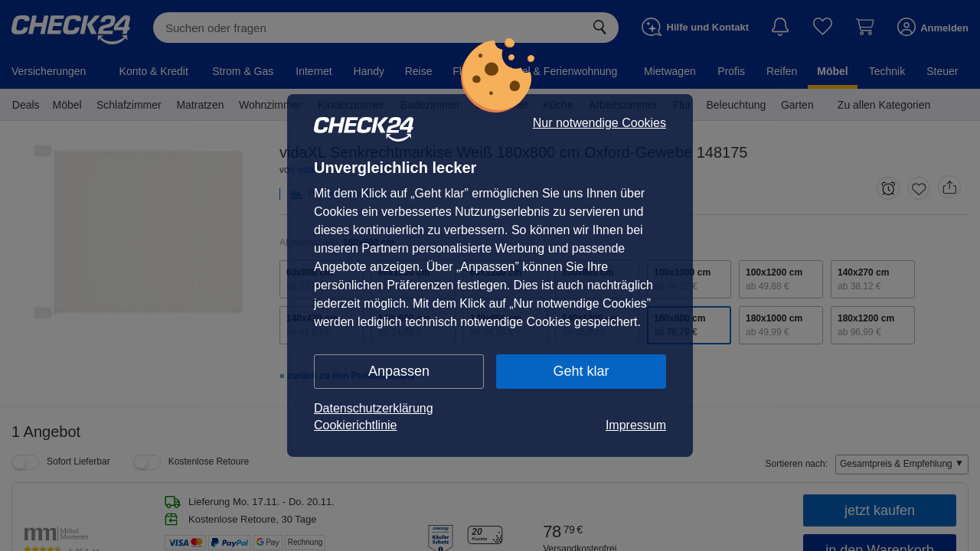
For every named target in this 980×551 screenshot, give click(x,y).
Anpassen (399, 371)
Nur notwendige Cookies (599, 123)
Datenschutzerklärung (374, 408)
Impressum (636, 425)
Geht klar (581, 371)
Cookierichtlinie (356, 425)
